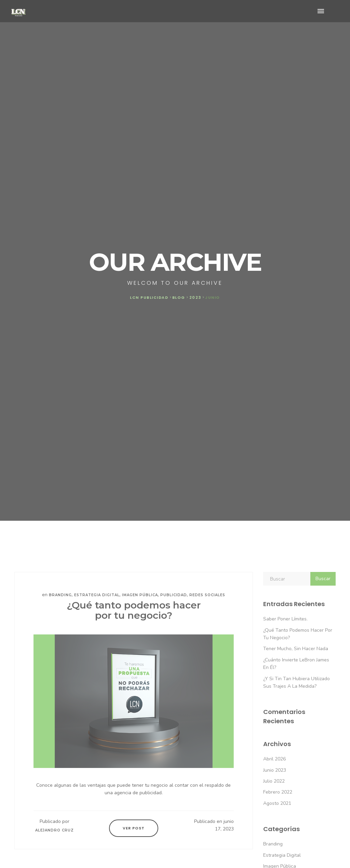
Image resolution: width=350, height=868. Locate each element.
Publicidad (174, 595)
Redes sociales (207, 595)
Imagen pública (140, 595)
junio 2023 (275, 770)
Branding (60, 595)
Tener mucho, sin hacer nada (296, 649)
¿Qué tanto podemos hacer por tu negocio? (134, 610)
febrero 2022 (278, 792)
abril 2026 (274, 759)
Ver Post (134, 828)
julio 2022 (274, 781)
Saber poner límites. (285, 619)
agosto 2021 (277, 803)
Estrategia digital (97, 595)
